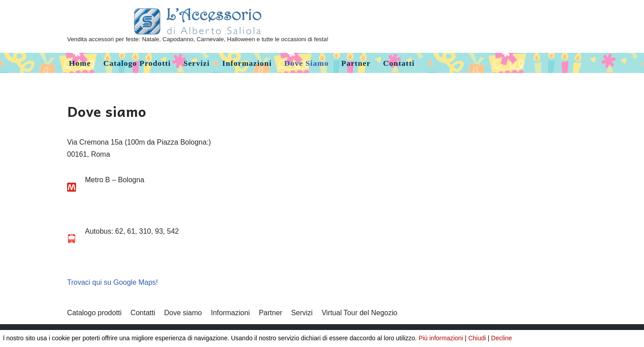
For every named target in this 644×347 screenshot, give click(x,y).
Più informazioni (441, 338)
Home (80, 63)
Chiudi (477, 338)
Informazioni (247, 63)
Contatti (399, 63)
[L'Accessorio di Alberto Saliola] (198, 26)
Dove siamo (307, 63)
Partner (356, 63)
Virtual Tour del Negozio (359, 313)
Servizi (197, 63)
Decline (502, 338)
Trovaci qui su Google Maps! (112, 282)
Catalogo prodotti (137, 63)
